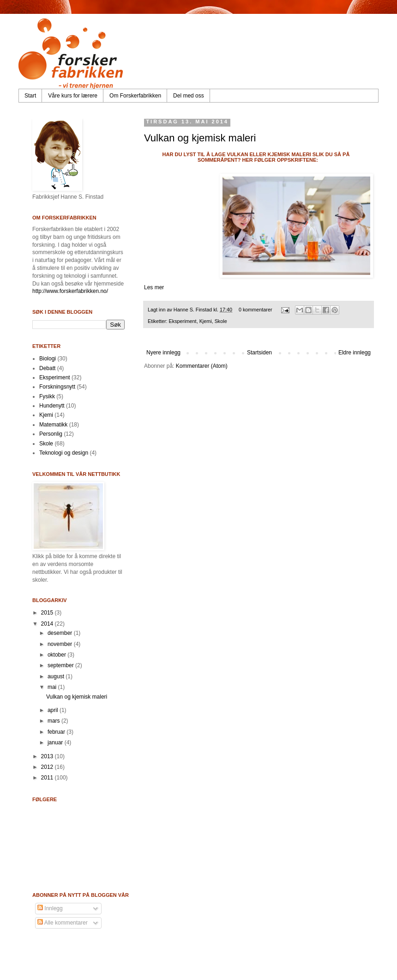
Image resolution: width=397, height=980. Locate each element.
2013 (48, 756)
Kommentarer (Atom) (202, 366)
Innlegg (50, 908)
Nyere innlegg (163, 353)
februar (57, 732)
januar (56, 743)
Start (30, 96)
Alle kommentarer (63, 923)
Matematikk (53, 425)
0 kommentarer (256, 310)
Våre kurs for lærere (73, 96)
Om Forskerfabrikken (135, 96)
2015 (48, 613)
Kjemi (206, 321)
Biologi (48, 359)
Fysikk (47, 396)
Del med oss (189, 96)
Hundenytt (52, 406)
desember (61, 633)
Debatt (47, 368)
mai (53, 687)
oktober (57, 655)
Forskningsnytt (57, 387)
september (61, 665)
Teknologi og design (64, 453)
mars (54, 721)
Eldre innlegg (355, 353)
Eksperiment (183, 321)
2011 (48, 778)
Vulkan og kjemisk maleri (200, 138)
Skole (221, 321)
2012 (48, 767)
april (54, 710)
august (57, 676)
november (61, 644)
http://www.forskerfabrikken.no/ (70, 291)
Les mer (154, 287)
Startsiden (259, 353)
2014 (48, 624)
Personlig (51, 434)
